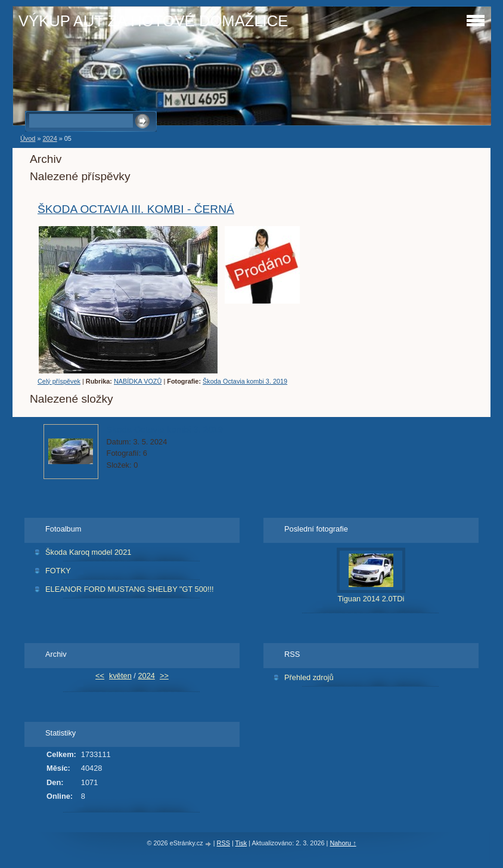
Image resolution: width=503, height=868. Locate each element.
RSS (223, 843)
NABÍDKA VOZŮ (138, 381)
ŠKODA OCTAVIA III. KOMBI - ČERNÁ (136, 209)
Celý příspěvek (59, 381)
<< (100, 676)
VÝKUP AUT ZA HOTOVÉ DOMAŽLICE (153, 21)
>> (164, 676)
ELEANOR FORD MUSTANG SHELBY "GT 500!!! (130, 589)
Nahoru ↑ (343, 843)
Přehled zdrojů (309, 677)
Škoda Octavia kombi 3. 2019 (245, 381)
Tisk (241, 843)
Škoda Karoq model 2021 (88, 552)
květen (120, 676)
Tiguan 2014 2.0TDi (371, 599)
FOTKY (58, 571)
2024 (49, 138)
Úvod (28, 138)
